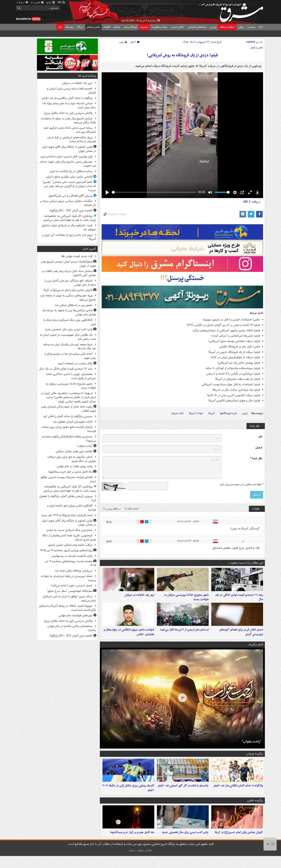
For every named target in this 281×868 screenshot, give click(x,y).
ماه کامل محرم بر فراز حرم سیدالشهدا (132, 844)
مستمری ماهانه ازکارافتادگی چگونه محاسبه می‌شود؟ (69, 439)
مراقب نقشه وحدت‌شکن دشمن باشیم (70, 545)
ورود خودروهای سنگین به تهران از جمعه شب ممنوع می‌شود (68, 298)
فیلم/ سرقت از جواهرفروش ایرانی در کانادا (235, 357)
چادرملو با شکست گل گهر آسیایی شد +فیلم (183, 795)
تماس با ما (37, 3)
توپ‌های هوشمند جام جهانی (76, 615)
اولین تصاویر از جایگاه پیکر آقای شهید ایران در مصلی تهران (69, 149)
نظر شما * (256, 458)
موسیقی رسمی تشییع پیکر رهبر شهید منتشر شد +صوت (68, 164)
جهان (241, 27)
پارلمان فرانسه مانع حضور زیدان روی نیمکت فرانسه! (69, 429)
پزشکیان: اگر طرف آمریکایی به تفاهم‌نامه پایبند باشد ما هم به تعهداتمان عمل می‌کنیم (70, 218)
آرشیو (51, 3)
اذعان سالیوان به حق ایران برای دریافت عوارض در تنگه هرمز (72, 459)
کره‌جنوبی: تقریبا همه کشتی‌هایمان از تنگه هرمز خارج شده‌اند (69, 538)
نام (260, 437)
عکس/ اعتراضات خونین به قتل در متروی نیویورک (231, 320)
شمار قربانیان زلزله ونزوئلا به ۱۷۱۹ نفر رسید (67, 515)
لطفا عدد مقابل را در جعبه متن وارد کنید (241, 485)
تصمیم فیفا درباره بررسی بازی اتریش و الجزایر (71, 91)
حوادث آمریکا (196, 413)
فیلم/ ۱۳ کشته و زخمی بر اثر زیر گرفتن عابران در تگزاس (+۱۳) (223, 325)
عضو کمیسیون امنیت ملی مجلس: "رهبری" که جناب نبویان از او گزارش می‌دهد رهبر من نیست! (69, 186)
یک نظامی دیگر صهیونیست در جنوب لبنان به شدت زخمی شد (68, 337)
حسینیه (144, 27)
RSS (62, 3)
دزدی (245, 413)
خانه (261, 27)
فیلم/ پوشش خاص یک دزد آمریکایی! (239, 363)
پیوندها (69, 27)
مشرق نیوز (232, 11)
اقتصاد (107, 27)
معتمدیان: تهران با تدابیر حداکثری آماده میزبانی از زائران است (71, 376)
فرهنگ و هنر (130, 27)
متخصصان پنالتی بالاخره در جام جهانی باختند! (72, 628)
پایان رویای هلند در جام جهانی (75, 466)
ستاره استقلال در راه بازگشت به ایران (71, 171)
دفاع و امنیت (177, 27)
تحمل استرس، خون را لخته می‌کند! (72, 586)
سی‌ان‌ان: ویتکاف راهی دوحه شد (74, 571)
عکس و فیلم (93, 27)
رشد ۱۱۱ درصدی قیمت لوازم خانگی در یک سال (239, 600)
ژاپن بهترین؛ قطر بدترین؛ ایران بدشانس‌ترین (66, 156)
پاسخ (109, 522)
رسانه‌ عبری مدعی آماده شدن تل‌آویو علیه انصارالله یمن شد (70, 130)
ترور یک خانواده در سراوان (139, 598)
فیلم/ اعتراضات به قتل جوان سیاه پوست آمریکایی (231, 384)
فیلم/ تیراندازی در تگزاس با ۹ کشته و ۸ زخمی (233, 374)
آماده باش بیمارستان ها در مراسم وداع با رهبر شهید (70, 356)
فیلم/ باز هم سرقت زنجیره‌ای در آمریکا (238, 379)
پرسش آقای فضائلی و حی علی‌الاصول (70, 196)
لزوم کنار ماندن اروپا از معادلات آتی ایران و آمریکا (69, 237)
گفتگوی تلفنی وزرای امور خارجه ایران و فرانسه (72, 508)
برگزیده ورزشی (255, 760)
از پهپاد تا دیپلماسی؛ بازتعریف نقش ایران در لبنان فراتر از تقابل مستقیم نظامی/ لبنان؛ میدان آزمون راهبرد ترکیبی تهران (69, 397)
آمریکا (212, 413)
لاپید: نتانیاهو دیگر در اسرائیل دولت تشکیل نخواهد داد (69, 228)
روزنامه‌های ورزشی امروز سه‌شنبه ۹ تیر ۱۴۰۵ (66, 550)
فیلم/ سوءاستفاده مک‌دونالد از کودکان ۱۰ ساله (233, 368)
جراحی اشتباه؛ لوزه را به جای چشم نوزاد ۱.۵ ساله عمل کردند (69, 105)
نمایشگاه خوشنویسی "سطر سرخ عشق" (70, 591)
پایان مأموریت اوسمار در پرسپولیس (72, 556)
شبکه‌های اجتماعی (197, 27)
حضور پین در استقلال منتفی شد (74, 305)
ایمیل (259, 448)
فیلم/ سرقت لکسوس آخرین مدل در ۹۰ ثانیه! (233, 395)
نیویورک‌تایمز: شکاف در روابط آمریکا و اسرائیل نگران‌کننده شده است (67, 608)
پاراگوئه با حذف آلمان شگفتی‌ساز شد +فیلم (238, 795)
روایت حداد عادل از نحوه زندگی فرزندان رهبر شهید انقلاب (69, 409)
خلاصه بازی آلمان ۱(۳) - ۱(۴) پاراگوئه (71, 211)
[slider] (154, 192)
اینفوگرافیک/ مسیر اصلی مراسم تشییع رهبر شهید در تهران (68, 264)
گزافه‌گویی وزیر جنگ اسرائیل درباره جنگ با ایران (70, 322)
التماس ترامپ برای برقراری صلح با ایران (69, 177)
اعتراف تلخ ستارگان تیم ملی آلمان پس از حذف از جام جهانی (70, 283)
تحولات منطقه (227, 27)
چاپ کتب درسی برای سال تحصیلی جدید (185, 844)
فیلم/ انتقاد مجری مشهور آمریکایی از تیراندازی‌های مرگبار (226, 330)
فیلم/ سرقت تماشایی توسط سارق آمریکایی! (234, 341)
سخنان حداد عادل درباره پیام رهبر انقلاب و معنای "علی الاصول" (69, 273)
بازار (60, 27)
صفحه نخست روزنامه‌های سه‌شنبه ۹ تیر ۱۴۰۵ (70, 563)
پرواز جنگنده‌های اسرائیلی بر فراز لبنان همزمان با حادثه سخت (72, 140)
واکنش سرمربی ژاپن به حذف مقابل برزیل (68, 113)
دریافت (252, 202)
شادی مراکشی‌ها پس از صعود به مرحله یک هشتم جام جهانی (69, 312)
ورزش (213, 27)
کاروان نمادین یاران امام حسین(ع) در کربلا (239, 844)
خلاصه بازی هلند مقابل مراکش (74, 451)
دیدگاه (80, 27)
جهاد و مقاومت (159, 27)
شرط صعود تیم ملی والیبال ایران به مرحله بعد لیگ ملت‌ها (70, 347)
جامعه (117, 27)
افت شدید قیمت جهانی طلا (77, 256)
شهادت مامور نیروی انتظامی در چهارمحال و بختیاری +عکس (129, 638)
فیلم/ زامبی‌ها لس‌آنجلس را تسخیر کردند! (236, 336)
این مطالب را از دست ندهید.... (245, 563)
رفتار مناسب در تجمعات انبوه (75, 363)
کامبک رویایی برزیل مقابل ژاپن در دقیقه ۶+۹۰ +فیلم (128, 797)
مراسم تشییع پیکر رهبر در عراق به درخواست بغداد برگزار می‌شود (68, 121)
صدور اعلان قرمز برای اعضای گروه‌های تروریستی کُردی (241, 638)
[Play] (107, 192)
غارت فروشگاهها (228, 413)
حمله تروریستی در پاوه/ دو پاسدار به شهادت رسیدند (68, 578)
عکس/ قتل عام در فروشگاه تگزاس (240, 347)
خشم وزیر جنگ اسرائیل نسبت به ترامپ (69, 530)
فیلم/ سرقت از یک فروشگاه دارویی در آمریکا (234, 352)
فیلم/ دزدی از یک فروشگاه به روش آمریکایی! (182, 55)
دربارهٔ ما (23, 3)
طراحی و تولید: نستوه (140, 862)
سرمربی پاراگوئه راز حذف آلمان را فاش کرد (68, 416)
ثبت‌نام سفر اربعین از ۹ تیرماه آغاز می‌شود (184, 636)
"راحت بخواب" (252, 747)
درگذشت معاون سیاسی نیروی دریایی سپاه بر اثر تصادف (68, 203)
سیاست (251, 27)
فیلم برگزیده (256, 651)
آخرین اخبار (89, 249)
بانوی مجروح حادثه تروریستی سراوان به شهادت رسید (186, 600)
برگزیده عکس (255, 809)
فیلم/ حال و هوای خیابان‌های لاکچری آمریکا (234, 401)
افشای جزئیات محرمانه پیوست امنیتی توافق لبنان (68, 479)
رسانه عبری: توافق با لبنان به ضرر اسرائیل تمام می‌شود (69, 599)
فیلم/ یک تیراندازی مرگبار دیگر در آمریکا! (236, 390)
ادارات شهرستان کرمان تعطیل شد (73, 422)
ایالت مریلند (177, 413)
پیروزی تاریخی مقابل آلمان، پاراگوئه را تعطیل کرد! (68, 498)
